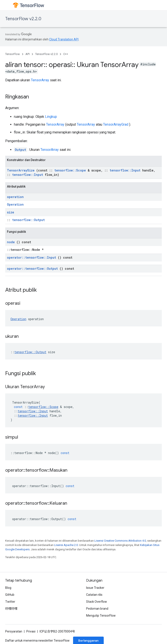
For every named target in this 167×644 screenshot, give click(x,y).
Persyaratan (14, 631)
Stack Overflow (97, 602)
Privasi (31, 631)
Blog (8, 588)
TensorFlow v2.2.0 (23, 19)
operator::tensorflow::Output (32, 269)
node (11, 242)
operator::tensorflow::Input (32, 257)
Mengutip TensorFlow (101, 616)
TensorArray (40, 80)
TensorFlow (13, 54)
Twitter (10, 602)
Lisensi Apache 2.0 (66, 545)
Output (20, 150)
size (11, 212)
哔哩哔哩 (11, 609)
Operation (15, 204)
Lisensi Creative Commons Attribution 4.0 (120, 541)
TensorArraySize (21, 170)
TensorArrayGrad (116, 124)
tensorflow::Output (28, 220)
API (28, 54)
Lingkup (51, 117)
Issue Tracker (95, 588)
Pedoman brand (97, 609)
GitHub (10, 595)
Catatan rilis (94, 595)
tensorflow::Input (125, 170)
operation (15, 197)
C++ (66, 54)
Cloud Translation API (64, 39)
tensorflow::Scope (70, 170)
